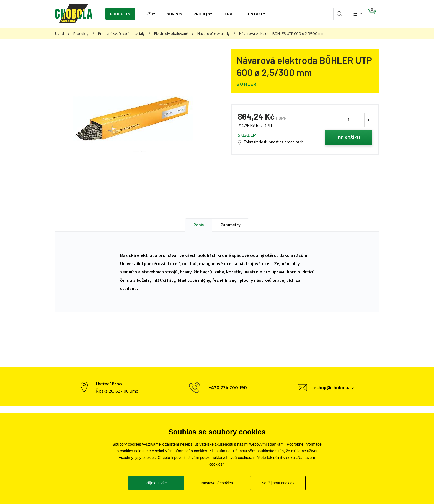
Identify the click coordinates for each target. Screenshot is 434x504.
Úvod (60, 33)
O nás (229, 14)
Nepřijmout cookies (278, 483)
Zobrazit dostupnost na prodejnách (273, 143)
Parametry (231, 225)
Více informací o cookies (186, 451)
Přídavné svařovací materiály (121, 33)
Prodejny (203, 14)
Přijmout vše (156, 483)
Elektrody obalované (171, 33)
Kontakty (255, 14)
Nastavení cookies (217, 483)
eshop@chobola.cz (334, 388)
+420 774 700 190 (228, 388)
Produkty (120, 14)
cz (337, 14)
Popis (199, 225)
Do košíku (349, 138)
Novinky (174, 14)
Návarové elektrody (214, 33)
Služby (148, 14)
